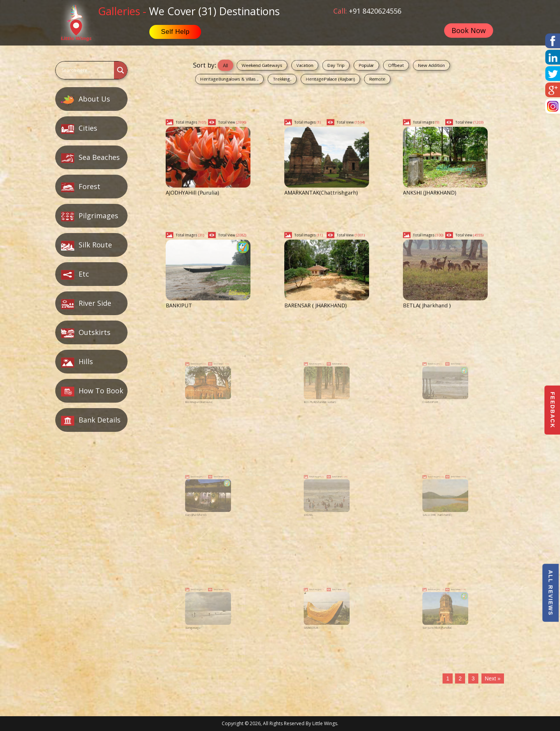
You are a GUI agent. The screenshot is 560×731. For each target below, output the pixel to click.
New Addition (394, 68)
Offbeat (371, 68)
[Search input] (84, 70)
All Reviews (550, 593)
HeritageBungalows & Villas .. (264, 76)
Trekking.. (298, 76)
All (262, 67)
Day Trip (332, 68)
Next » (493, 678)
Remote (359, 76)
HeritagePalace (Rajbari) (329, 76)
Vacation (313, 68)
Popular (352, 68)
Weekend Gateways (286, 68)
